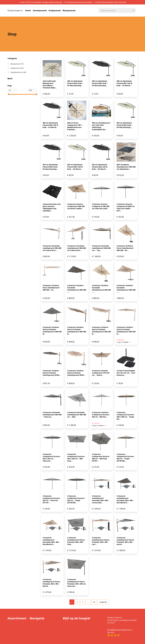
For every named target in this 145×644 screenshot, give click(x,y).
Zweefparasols (40, 11)
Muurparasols (69, 11)
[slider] (9, 94)
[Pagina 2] (77, 602)
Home (28, 11)
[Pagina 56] (94, 602)
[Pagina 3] (83, 602)
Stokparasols (55, 11)
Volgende (103, 602)
